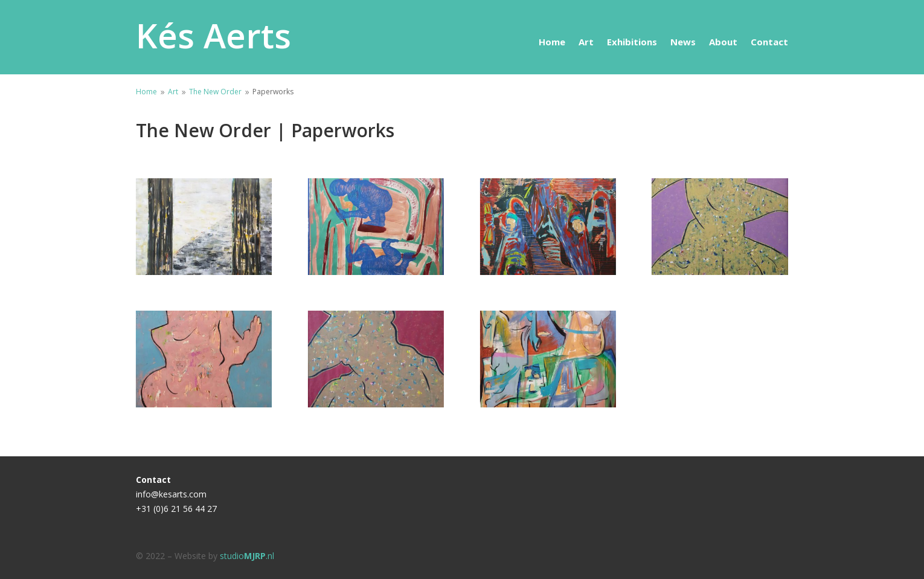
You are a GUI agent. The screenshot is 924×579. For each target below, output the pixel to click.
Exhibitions (632, 43)
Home (552, 43)
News (683, 43)
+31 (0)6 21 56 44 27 (176, 509)
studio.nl (247, 556)
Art (586, 43)
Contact (769, 43)
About (723, 43)
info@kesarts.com (171, 494)
